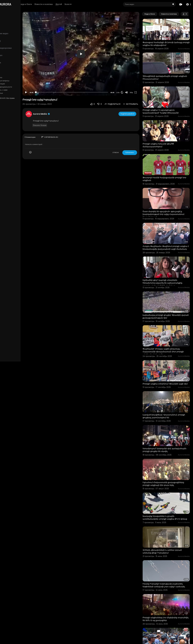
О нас (6, 90)
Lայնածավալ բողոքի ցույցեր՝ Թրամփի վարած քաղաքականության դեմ (167, 298)
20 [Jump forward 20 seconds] (127, 92)
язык (17, 93)
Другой (80, 4)
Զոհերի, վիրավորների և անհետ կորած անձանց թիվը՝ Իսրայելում (167, 521)
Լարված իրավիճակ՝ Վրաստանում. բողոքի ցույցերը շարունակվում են (165, 393)
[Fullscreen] (141, 92)
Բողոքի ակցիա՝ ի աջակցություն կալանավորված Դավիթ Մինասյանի (166, 105)
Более (90, 4)
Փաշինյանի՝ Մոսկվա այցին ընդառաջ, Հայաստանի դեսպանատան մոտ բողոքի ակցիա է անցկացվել (168, 330)
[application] (92, 54)
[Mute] (131, 92)
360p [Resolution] (136, 93)
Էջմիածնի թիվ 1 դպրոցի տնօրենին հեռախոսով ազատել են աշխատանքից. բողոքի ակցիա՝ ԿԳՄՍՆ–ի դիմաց (167, 266)
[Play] (43, 92)
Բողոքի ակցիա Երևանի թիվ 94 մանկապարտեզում (163, 136)
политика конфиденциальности (16, 87)
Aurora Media (58, 114)
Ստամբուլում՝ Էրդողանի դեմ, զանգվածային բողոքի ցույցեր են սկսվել (167, 425)
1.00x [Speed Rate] (123, 93)
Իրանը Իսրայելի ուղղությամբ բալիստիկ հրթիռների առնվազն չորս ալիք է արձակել (168, 554)
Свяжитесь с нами (17, 90)
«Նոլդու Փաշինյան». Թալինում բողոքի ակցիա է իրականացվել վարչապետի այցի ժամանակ (166, 234)
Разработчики (9, 93)
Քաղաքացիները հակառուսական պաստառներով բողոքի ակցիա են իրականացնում (165, 618)
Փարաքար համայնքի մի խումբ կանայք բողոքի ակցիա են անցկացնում (167, 41)
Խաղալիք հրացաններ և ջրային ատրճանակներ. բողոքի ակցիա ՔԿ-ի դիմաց (166, 489)
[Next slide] (186, 14)
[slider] (83, 92)
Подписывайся (132, 114)
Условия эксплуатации (12, 84)
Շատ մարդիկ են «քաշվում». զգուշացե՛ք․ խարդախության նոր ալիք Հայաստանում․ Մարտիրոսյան (167, 201)
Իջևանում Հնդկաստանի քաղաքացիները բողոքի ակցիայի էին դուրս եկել (168, 456)
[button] (188, 4)
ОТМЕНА (121, 152)
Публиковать (135, 152)
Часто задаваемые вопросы (15, 81)
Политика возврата (11, 78)
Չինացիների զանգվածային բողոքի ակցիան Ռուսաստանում (165, 73)
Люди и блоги (47, 4)
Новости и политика (65, 4)
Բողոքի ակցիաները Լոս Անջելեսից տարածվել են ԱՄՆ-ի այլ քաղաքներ (165, 585)
